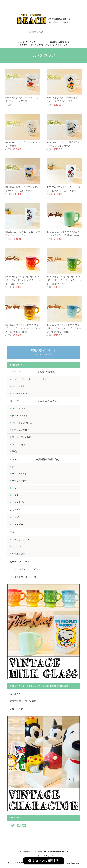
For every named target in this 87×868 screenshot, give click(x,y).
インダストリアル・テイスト (24, 577)
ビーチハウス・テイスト (22, 562)
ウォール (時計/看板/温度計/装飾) (35, 459)
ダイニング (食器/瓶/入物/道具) (47, 42)
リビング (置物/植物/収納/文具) (34, 401)
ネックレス (17, 546)
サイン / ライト (19, 474)
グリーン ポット (20, 415)
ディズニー (17, 517)
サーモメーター (20, 481)
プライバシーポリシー (43, 855)
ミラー (15, 488)
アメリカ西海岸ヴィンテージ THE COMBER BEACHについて (43, 851)
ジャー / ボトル (19, 386)
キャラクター (17, 510)
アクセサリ (15, 532)
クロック (16, 466)
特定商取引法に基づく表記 (23, 701)
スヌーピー (17, 524)
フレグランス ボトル (22, 423)
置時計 (15, 451)
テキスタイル (19, 502)
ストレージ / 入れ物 (22, 437)
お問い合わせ (17, 709)
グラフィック (19, 495)
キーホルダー (19, 554)
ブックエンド (19, 408)
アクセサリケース (21, 539)
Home (20, 42)
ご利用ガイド (17, 694)
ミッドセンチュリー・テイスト (25, 569)
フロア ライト (19, 444)
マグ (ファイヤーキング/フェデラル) (36, 45)
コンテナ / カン (19, 393)
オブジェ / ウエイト (22, 430)
